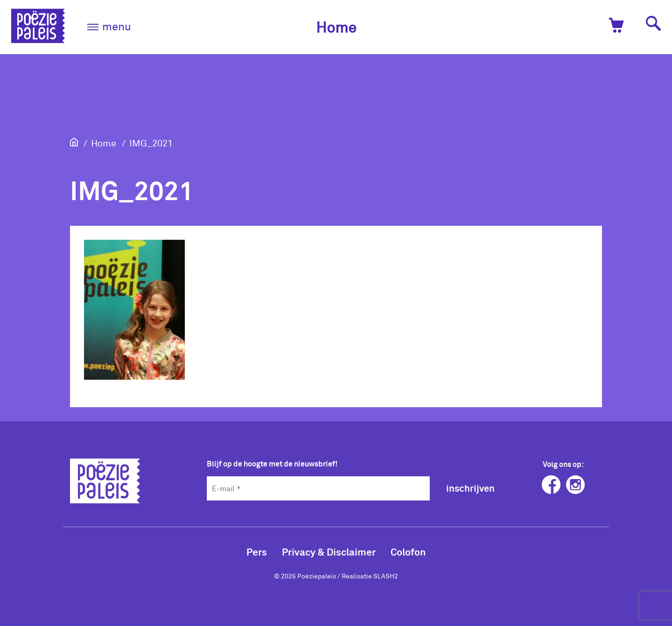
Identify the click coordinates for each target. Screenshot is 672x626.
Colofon (408, 552)
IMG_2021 (151, 143)
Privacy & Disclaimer (329, 552)
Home (336, 27)
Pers (257, 552)
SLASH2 (386, 576)
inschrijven (470, 488)
